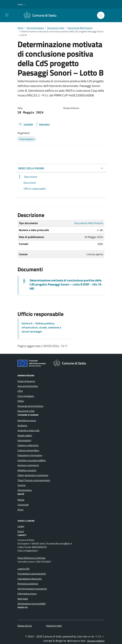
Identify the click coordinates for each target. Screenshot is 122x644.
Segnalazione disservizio (30, 579)
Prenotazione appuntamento (32, 574)
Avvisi (20, 510)
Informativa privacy (27, 594)
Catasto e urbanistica (28, 445)
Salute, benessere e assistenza (33, 475)
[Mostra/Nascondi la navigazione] (7, 15)
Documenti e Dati (26, 411)
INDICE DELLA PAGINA (31, 168)
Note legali (23, 599)
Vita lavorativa (25, 490)
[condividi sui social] (26, 124)
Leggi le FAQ (24, 569)
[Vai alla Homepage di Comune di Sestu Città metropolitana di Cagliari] (42, 15)
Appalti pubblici (25, 435)
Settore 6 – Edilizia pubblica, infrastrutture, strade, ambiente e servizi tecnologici (41, 327)
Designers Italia (76, 641)
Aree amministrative (28, 386)
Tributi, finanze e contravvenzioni (34, 480)
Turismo (21, 485)
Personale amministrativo (30, 406)
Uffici (20, 391)
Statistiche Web (54, 626)
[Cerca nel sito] (101, 15)
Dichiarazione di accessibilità (32, 604)
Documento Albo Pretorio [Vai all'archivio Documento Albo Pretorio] (89, 223)
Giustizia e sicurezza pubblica (32, 460)
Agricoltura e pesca (27, 420)
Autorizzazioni (24, 440)
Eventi (21, 531)
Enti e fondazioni (26, 396)
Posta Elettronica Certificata (31, 558)
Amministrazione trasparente (32, 589)
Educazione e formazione (30, 455)
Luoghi (21, 526)
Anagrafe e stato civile (28, 430)
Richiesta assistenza (28, 584)
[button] (22, 4)
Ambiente (22, 425)
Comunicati (23, 505)
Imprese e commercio (28, 465)
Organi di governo (26, 381)
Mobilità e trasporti (27, 470)
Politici (21, 401)
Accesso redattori (96, 641)
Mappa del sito (25, 626)
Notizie (21, 500)
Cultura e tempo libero (28, 450)
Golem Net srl (84, 637)
